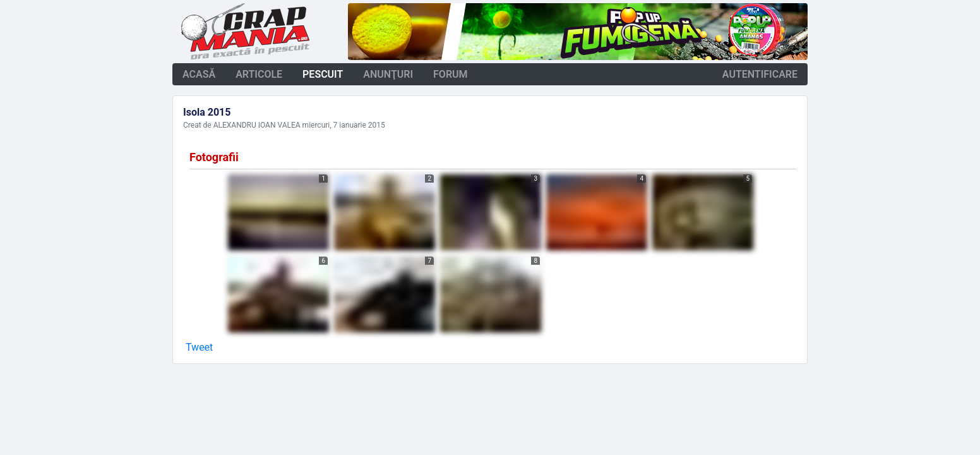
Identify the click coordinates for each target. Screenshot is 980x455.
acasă (199, 74)
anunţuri (388, 74)
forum (451, 74)
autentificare (760, 74)
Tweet (199, 347)
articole (259, 74)
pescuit (323, 74)
